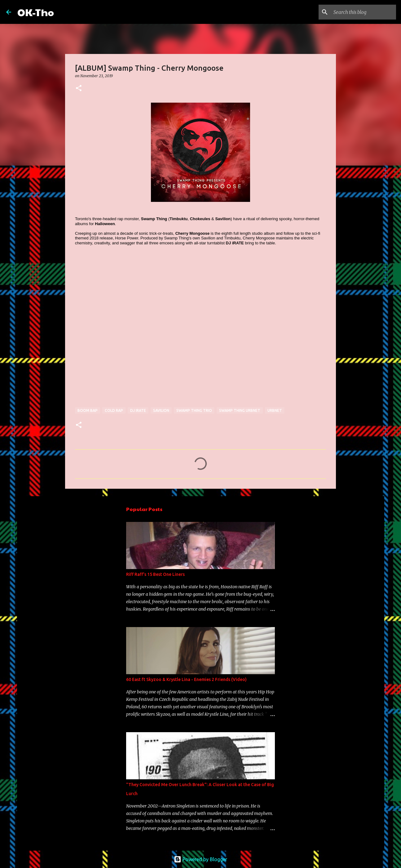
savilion (161, 410)
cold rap (114, 410)
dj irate (138, 410)
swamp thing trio (194, 410)
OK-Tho (36, 12)
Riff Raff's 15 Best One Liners (155, 574)
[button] (79, 89)
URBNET (275, 410)
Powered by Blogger (200, 859)
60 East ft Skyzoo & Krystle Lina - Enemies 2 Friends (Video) (186, 679)
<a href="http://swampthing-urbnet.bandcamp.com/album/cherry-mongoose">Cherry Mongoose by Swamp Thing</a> (129, 329)
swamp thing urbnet (240, 410)
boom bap (88, 410)
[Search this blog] (364, 12)
